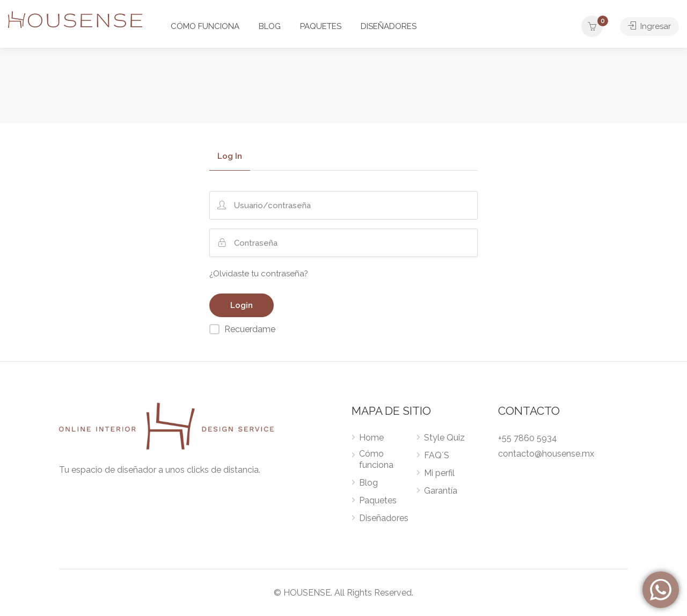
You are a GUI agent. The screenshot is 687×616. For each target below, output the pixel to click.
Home (371, 438)
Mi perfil (439, 473)
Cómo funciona (376, 459)
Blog (368, 483)
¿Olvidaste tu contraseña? (259, 274)
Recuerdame (250, 329)
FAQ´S (437, 455)
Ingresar (649, 26)
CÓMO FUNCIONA (205, 26)
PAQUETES (321, 26)
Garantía (441, 491)
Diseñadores (384, 518)
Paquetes (378, 500)
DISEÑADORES (389, 26)
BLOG (270, 26)
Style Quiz (444, 438)
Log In (230, 157)
